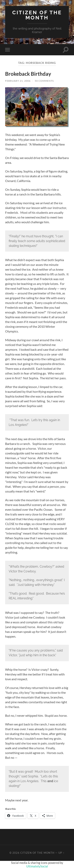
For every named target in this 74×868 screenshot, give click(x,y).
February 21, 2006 (18, 81)
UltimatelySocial (37, 866)
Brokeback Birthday (28, 74)
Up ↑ (61, 853)
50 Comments (44, 81)
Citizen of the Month (37, 15)
